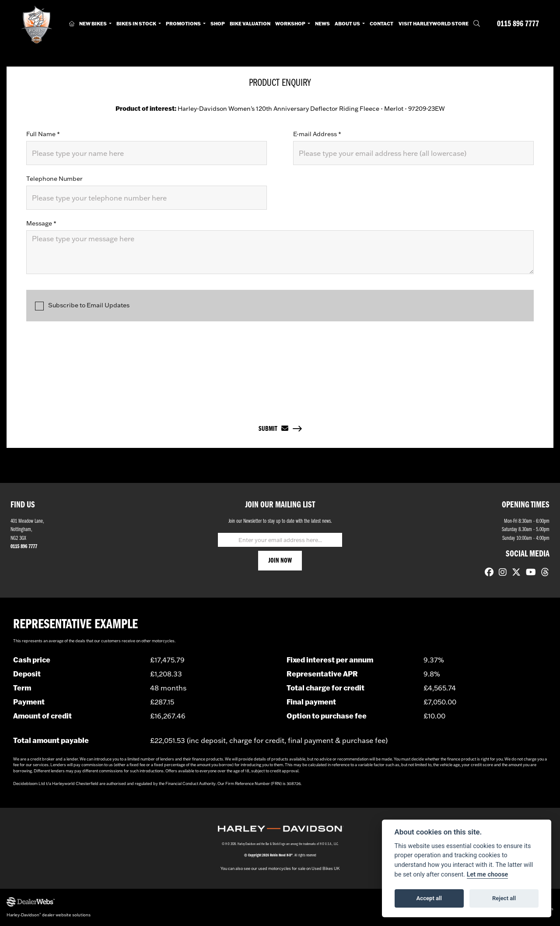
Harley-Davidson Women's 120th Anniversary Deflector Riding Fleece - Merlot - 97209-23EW (280, 109)
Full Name (43, 134)
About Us (348, 24)
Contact (381, 24)
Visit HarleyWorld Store (434, 24)
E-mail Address (317, 134)
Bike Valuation (250, 24)
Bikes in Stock (137, 24)
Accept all (429, 898)
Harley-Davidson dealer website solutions (49, 915)
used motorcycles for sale (282, 868)
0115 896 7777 (518, 24)
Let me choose (488, 875)
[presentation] (280, 365)
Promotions (184, 24)
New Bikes (93, 24)
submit (273, 429)
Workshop (291, 24)
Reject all (504, 898)
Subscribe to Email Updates (82, 306)
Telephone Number (54, 179)
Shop (218, 24)
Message (41, 223)
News (322, 24)
